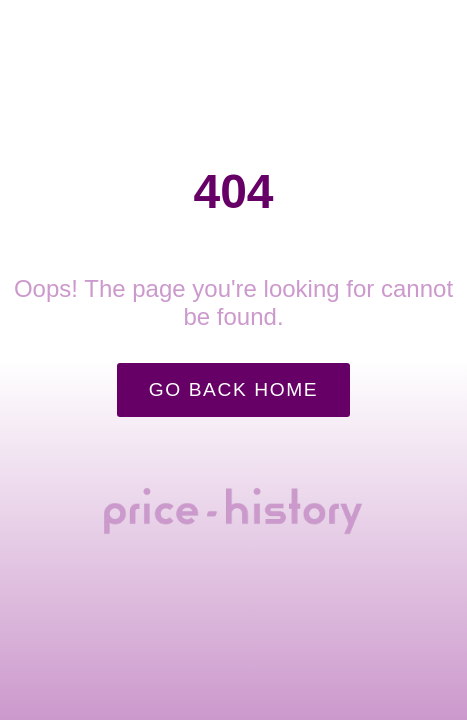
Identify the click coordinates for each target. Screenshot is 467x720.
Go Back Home (234, 389)
